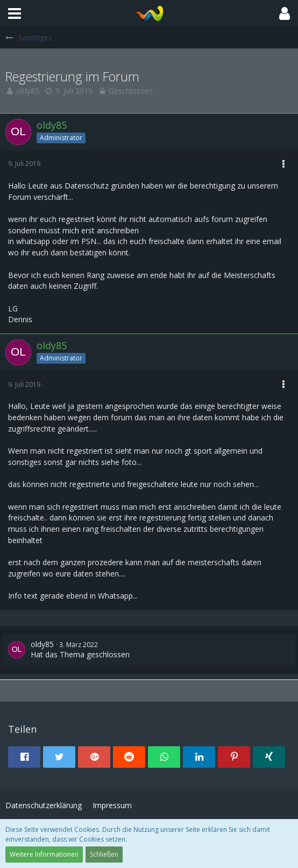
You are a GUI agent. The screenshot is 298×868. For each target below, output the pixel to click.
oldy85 (28, 91)
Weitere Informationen (44, 854)
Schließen (104, 854)
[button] (15, 13)
